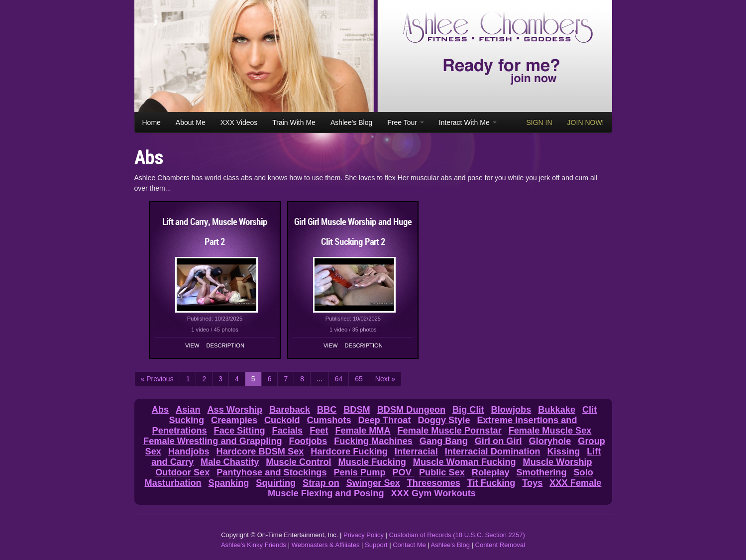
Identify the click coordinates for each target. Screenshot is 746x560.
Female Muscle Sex (550, 431)
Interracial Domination (493, 451)
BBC (327, 410)
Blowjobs (511, 410)
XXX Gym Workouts (433, 493)
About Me (191, 122)
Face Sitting (240, 431)
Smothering (541, 472)
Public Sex (442, 472)
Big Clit (468, 410)
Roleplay (491, 472)
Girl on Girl (498, 441)
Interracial (416, 451)
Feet (319, 431)
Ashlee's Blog (351, 122)
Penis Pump (359, 472)
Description (225, 345)
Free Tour (406, 122)
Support (376, 545)
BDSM (357, 410)
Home (152, 122)
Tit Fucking (491, 483)
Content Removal (500, 545)
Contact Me (409, 545)
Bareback (290, 410)
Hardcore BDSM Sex (260, 451)
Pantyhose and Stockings (271, 472)
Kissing (564, 451)
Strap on (321, 483)
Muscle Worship (558, 462)
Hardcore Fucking (349, 451)
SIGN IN (539, 122)
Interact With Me (468, 122)
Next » (385, 379)
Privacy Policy (364, 535)
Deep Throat (384, 420)
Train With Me (294, 122)
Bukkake (557, 410)
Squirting (276, 483)
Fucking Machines (373, 441)
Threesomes (434, 483)
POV (403, 472)
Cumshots (329, 420)
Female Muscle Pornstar (450, 431)
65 (359, 379)
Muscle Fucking (372, 462)
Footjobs (308, 441)
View (192, 345)
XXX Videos (239, 122)
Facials (288, 431)
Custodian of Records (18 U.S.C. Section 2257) (457, 535)
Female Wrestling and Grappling (213, 441)
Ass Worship (235, 410)
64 (339, 379)
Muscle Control (298, 462)
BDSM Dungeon (411, 410)
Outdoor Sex (182, 472)
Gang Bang (444, 441)
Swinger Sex (373, 483)
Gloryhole (550, 441)
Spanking (229, 483)
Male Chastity (230, 462)
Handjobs (189, 451)
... (320, 379)
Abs (160, 410)
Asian (188, 410)
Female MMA (363, 431)
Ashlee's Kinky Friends (254, 545)
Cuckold (282, 420)
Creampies (234, 420)
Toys (532, 483)
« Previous (157, 379)
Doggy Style (444, 420)
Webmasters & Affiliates (326, 545)
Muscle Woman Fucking (465, 462)
